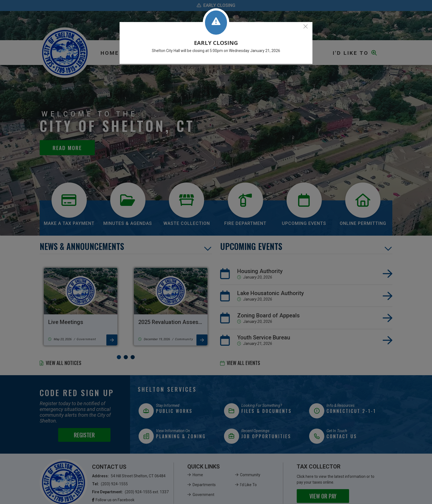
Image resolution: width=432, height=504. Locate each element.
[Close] (306, 26)
